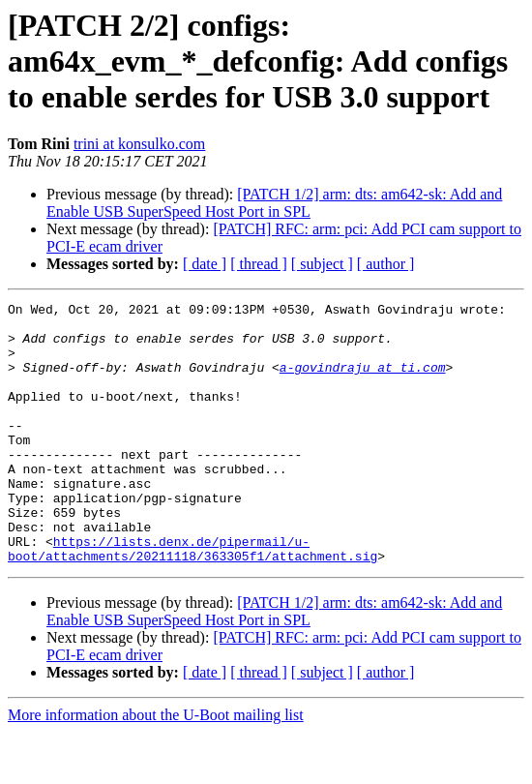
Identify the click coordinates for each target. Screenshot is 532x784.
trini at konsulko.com (139, 144)
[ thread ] (259, 264)
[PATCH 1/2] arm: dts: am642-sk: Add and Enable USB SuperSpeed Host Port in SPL (274, 203)
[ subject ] (322, 264)
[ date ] (205, 264)
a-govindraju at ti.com (363, 381)
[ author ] (386, 264)
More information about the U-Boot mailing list (156, 767)
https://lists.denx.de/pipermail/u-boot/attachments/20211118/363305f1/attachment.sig (192, 599)
